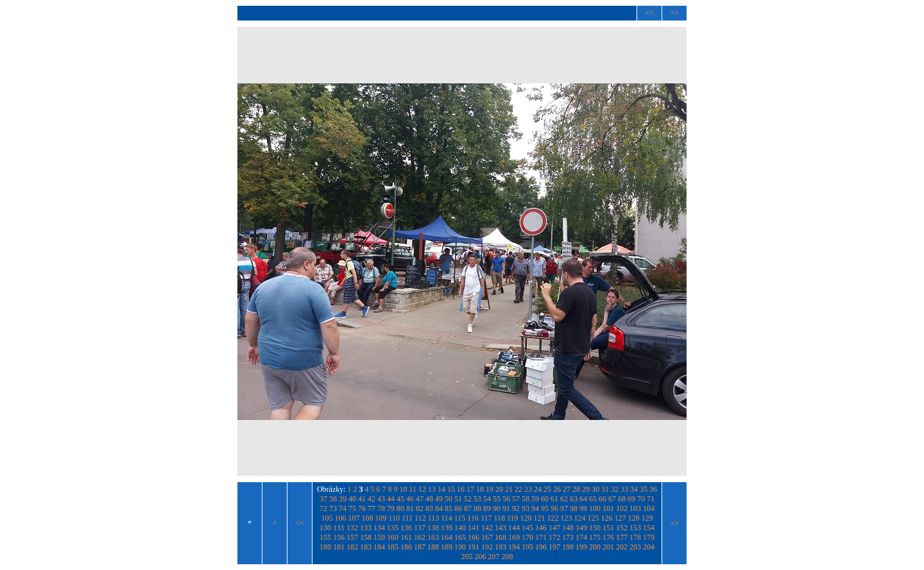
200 (595, 547)
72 (323, 508)
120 (526, 518)
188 (433, 547)
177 (622, 537)
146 (541, 528)
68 (622, 499)
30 (595, 489)
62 (564, 499)
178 (635, 537)
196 (541, 547)
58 (526, 499)
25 (547, 489)
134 (379, 528)
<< (649, 13)
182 (352, 547)
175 (595, 537)
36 (653, 489)
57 (516, 499)
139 (447, 528)
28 (576, 489)
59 (535, 499)
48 (429, 499)
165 (460, 537)
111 (407, 518)
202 (622, 547)
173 (568, 537)
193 (501, 547)
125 (594, 518)
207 (494, 557)
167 (487, 537)
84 (439, 508)
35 (644, 489)
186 (406, 547)
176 (608, 537)
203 (635, 547)
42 (372, 499)
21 (509, 489)
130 (325, 528)
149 (581, 528)
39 (343, 499)
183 (366, 547)
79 (391, 508)
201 (608, 547)
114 (447, 518)
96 (554, 508)
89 (487, 508)
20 (499, 489)
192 (487, 547)
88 (477, 508)
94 (535, 508)
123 (567, 518)
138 (433, 528)
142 (487, 528)
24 (538, 489)
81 (410, 508)
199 (581, 547)
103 (635, 508)
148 (568, 528)
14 (441, 489)
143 (501, 528)
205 (467, 557)
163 (433, 537)
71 (651, 499)
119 (513, 518)
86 (458, 508)
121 (540, 518)
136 (406, 528)
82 (420, 508)
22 (518, 489)
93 (526, 508)
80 (400, 508)
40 (352, 499)
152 (622, 528)
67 (612, 499)
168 (501, 537)
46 (410, 499)
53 (477, 499)
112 (420, 518)
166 (474, 537)
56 (506, 499)
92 (516, 508)
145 (527, 528)
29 (586, 489)
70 (641, 499)
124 (580, 518)
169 (514, 537)
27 (567, 489)
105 (327, 518)
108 (367, 518)
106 (340, 518)
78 (381, 508)
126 (607, 518)
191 (474, 547)
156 (339, 537)
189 (447, 547)
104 (649, 508)
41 (362, 499)
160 (393, 537)
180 (325, 547)
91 (506, 508)
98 (574, 508)
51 (458, 499)
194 (514, 547)
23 (528, 489)
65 (593, 499)
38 (333, 499)
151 (608, 528)
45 (400, 499)
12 (422, 489)
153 (635, 528)
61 (554, 499)
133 (366, 528)
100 (595, 508)
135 (393, 528)
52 (468, 499)
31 (605, 489)
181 (339, 547)
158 (366, 537)
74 (343, 508)
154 (649, 528)
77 (372, 508)
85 (449, 508)
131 (339, 528)
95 (545, 508)
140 (460, 528)
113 (434, 518)
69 (631, 499)
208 (508, 557)
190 (460, 547)
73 (333, 508)
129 (647, 518)
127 (620, 518)
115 (460, 518)
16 (461, 489)
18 (480, 489)
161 (406, 537)
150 (595, 528)
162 (420, 537)
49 (439, 499)
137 (420, 528)
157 (352, 537)
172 (554, 537)
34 (634, 489)
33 (624, 489)
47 (420, 499)
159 (379, 537)
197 (554, 547)
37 (323, 499)
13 (432, 489)
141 (474, 528)
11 (413, 489)
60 (545, 499)
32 (615, 489)
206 (481, 557)
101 (608, 508)
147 (554, 528)
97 (564, 508)
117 (486, 518)
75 (352, 508)
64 (583, 499)
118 (499, 518)
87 (468, 508)
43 (381, 499)
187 (420, 547)
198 (568, 547)
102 (622, 508)
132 (352, 528)
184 (379, 547)
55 (497, 499)
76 (362, 508)
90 (497, 508)
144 (514, 528)
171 (541, 537)
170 (527, 537)
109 (381, 518)
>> (674, 13)
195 (527, 547)
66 (603, 499)
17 (470, 489)
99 (583, 508)
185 (393, 547)
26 (557, 489)
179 (649, 537)
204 (649, 547)
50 (449, 499)
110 (394, 518)
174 (581, 537)
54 (487, 499)
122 (553, 518)
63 (574, 499)
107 (354, 518)
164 (447, 537)
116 (473, 518)
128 (634, 518)
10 (404, 489)
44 (391, 499)
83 (429, 508)
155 (325, 537)
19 (490, 489)
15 (451, 489)
